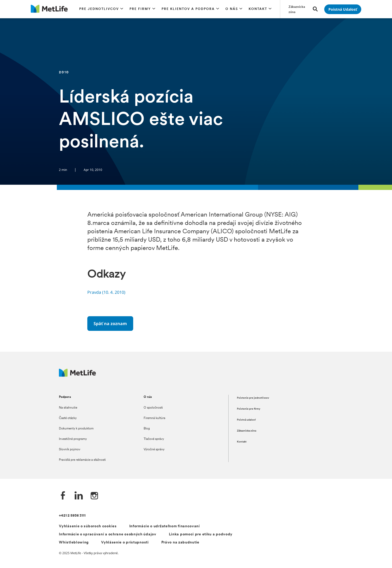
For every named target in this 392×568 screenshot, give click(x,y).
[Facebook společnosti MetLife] (63, 496)
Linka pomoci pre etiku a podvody (201, 534)
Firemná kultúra (154, 418)
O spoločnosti (153, 408)
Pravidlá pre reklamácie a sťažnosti (82, 460)
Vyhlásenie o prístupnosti (125, 543)
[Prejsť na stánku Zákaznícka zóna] (298, 9)
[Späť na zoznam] (110, 324)
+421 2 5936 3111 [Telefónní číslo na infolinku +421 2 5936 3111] (72, 516)
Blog (147, 429)
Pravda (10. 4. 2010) (106, 292)
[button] (101, 9)
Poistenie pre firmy (249, 409)
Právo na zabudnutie (180, 543)
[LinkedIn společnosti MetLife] (79, 496)
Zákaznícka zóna (247, 431)
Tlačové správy (154, 439)
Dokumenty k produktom (76, 429)
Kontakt (242, 442)
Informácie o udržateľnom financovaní (165, 526)
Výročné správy (154, 450)
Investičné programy (73, 439)
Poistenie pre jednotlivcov (253, 398)
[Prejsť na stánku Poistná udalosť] (343, 9)
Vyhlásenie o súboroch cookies (88, 526)
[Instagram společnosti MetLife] (94, 496)
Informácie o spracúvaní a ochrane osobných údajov (108, 534)
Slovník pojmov (70, 450)
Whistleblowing (74, 543)
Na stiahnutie (68, 408)
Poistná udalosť (246, 420)
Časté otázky (68, 418)
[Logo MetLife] (77, 375)
